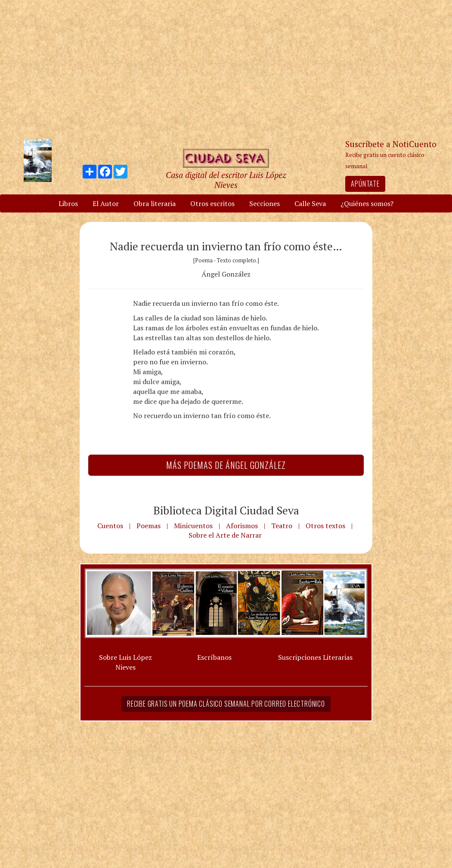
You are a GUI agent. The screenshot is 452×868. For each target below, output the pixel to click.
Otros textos (325, 526)
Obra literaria (155, 203)
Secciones (265, 203)
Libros (68, 203)
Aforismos (242, 526)
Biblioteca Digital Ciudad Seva (226, 510)
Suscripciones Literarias (315, 657)
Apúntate (365, 184)
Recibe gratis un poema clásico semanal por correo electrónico (226, 704)
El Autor (106, 203)
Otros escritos (212, 203)
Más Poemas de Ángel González (226, 465)
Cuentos (110, 526)
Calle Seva (310, 203)
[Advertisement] (226, 69)
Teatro (282, 526)
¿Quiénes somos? (367, 203)
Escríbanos (214, 657)
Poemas (149, 526)
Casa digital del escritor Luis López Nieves (226, 180)
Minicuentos (193, 526)
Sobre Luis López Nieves (125, 662)
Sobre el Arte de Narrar (225, 535)
